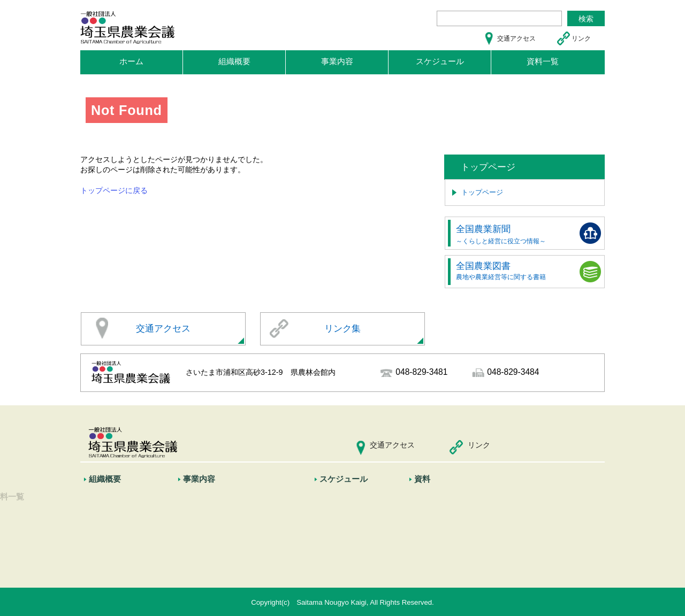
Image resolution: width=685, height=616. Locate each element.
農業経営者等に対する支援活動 (238, 546)
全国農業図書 (501, 271)
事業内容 (337, 61)
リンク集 (342, 329)
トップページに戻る (114, 190)
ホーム (131, 61)
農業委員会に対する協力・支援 (238, 514)
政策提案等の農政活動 (224, 530)
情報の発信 (206, 562)
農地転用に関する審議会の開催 (238, 498)
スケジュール (440, 61)
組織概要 (234, 61)
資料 (425, 479)
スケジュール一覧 (353, 498)
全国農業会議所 (119, 530)
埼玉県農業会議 (128, 29)
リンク (581, 38)
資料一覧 (543, 61)
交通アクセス (516, 38)
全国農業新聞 (501, 234)
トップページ (482, 192)
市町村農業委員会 (123, 498)
